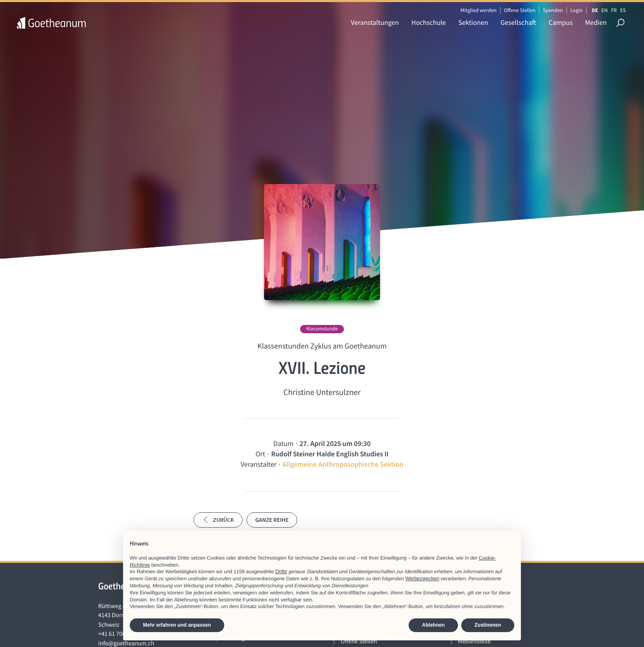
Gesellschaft (518, 22)
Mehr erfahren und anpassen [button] (177, 625)
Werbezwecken (422, 579)
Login (576, 10)
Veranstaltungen (375, 22)
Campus (561, 22)
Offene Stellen (520, 10)
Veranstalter (258, 464)
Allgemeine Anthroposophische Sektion (343, 464)
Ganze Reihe (272, 520)
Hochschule (429, 22)
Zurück (218, 520)
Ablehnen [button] (433, 625)
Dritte (281, 572)
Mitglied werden (478, 10)
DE (595, 10)
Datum (284, 443)
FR (614, 10)
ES (623, 10)
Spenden (553, 10)
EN (604, 10)
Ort (260, 454)
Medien (596, 22)
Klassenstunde (322, 329)
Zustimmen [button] (488, 625)
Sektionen (473, 22)
